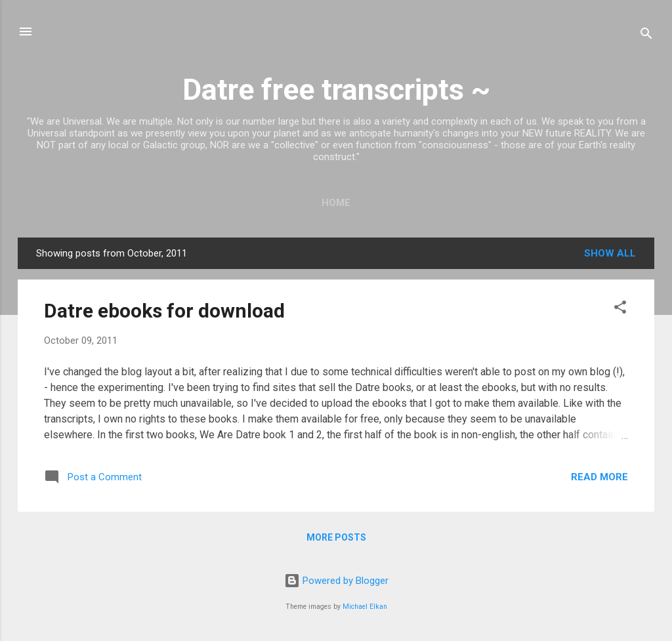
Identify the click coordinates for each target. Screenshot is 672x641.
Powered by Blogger (336, 581)
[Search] (646, 36)
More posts (336, 537)
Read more (599, 477)
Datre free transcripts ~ (336, 90)
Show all (610, 253)
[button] (620, 309)
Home (336, 203)
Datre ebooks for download (164, 311)
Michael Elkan (365, 607)
